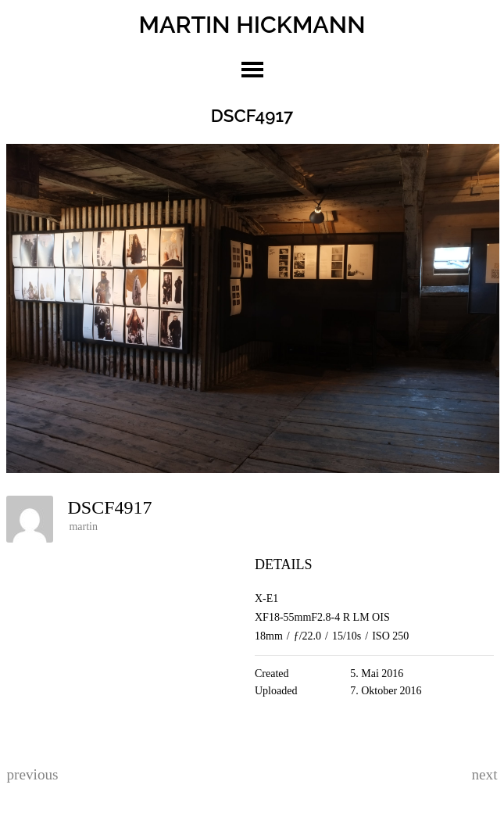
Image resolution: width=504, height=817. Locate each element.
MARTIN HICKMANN (252, 24)
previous (32, 774)
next (485, 774)
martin (83, 527)
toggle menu (252, 70)
